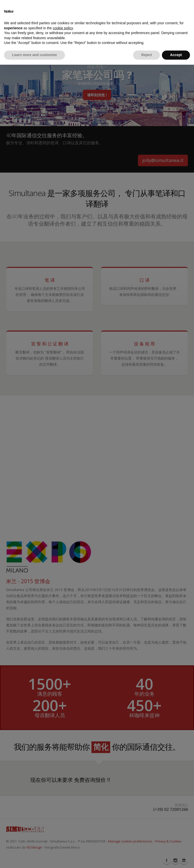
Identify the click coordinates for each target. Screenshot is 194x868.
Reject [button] (147, 55)
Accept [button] (176, 55)
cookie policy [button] (63, 28)
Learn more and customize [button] (34, 55)
